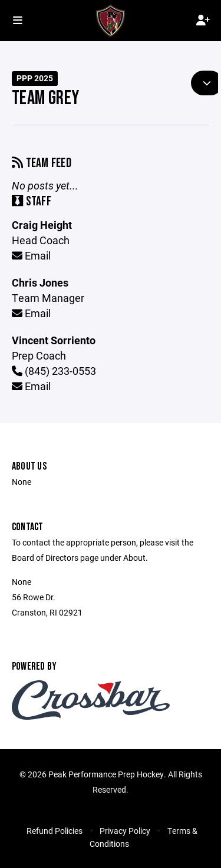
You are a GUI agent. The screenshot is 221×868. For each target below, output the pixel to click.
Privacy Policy (125, 831)
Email (31, 255)
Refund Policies (55, 831)
